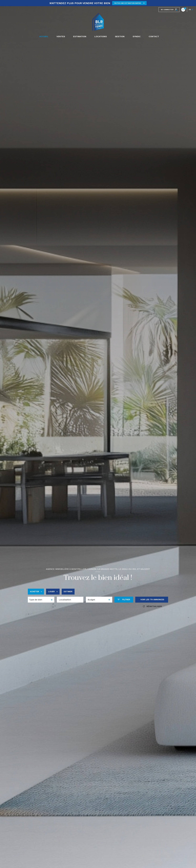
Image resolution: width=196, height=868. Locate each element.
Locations (101, 36)
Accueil (44, 36)
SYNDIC (137, 36)
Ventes (61, 36)
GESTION (120, 36)
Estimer (68, 592)
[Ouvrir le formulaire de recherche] (124, 600)
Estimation (80, 36)
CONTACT (154, 36)
